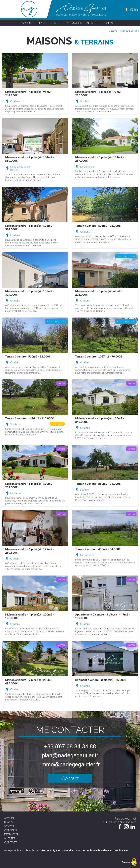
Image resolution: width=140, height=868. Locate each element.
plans (42, 23)
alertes (92, 23)
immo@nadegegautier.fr (70, 764)
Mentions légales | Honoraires (58, 850)
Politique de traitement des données (108, 850)
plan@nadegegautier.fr (70, 755)
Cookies (81, 850)
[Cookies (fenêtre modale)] (134, 862)
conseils (10, 830)
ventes (56, 23)
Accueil (113, 31)
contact (109, 23)
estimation (74, 23)
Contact (70, 778)
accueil (28, 23)
